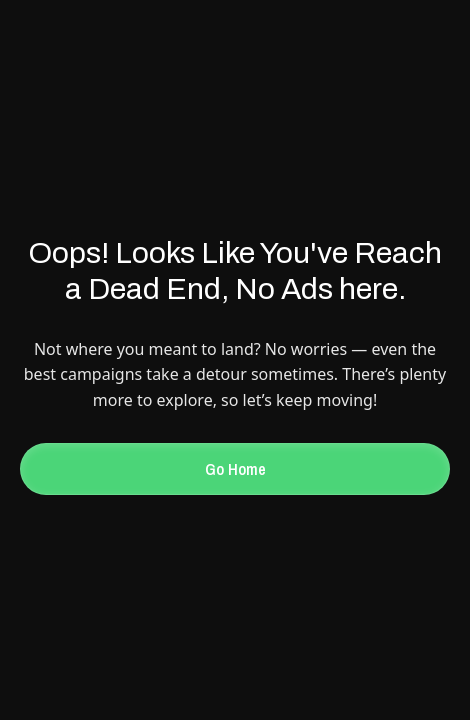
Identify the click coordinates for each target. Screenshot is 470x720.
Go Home (235, 469)
